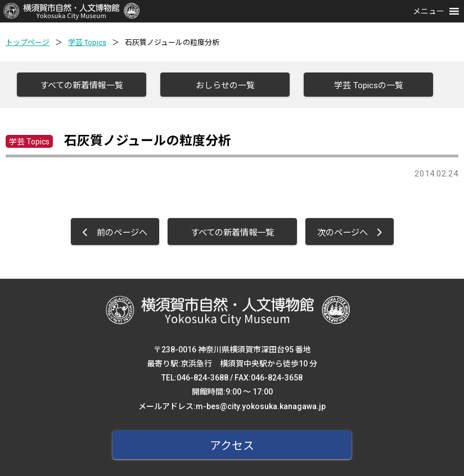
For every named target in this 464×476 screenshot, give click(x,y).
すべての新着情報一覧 (82, 85)
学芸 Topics (87, 42)
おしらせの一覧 (225, 85)
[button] (429, 11)
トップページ (28, 42)
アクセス (232, 446)
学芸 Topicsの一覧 (369, 85)
